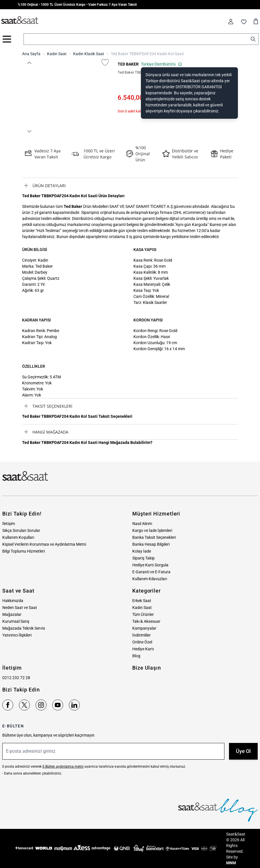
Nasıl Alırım (142, 524)
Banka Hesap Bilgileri (151, 544)
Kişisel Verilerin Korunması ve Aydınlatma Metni (44, 544)
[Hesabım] (231, 22)
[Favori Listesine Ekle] (105, 62)
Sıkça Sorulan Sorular (21, 530)
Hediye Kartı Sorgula (150, 565)
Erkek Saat (142, 601)
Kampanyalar (144, 628)
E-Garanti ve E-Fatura (151, 572)
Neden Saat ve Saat (20, 608)
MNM (231, 863)
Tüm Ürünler (143, 614)
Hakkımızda (13, 601)
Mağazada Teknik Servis (24, 628)
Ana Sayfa (31, 54)
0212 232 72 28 (16, 678)
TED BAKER (128, 64)
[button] (29, 63)
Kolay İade (142, 551)
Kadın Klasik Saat (89, 54)
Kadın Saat (57, 54)
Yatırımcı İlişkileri (17, 635)
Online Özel (142, 642)
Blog (136, 656)
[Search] (253, 39)
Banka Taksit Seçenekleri (154, 537)
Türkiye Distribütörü (162, 64)
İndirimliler (141, 635)
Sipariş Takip (143, 558)
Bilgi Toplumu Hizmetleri (24, 551)
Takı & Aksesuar (146, 621)
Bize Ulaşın (147, 668)
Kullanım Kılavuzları (150, 579)
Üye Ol (243, 751)
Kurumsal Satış (16, 621)
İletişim (9, 524)
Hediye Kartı (143, 649)
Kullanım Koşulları (18, 537)
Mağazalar (12, 614)
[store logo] (20, 20)
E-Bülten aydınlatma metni (63, 767)
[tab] (130, 185)
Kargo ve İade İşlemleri (152, 530)
